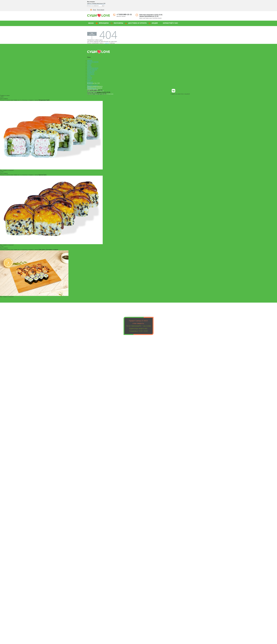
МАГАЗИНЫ (118, 23)
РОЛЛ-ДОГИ (91, 74)
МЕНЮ (91, 23)
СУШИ (89, 65)
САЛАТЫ (90, 77)
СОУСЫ (89, 79)
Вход (94, 10)
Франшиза (90, 82)
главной (107, 43)
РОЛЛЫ (89, 63)
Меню (89, 80)
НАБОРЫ (90, 60)
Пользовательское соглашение (95, 88)
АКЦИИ (155, 23)
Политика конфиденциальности (95, 86)
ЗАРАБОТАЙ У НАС (170, 23)
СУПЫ (89, 76)
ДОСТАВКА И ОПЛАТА (137, 23)
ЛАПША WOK (91, 71)
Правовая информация (93, 89)
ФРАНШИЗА (104, 23)
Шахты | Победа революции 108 (96, 3)
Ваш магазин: (91, 2)
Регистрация (101, 10)
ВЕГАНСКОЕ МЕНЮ (93, 68)
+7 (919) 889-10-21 (124, 15)
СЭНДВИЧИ (91, 73)
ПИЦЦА (89, 67)
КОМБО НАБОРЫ (92, 70)
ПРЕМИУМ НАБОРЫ (93, 62)
